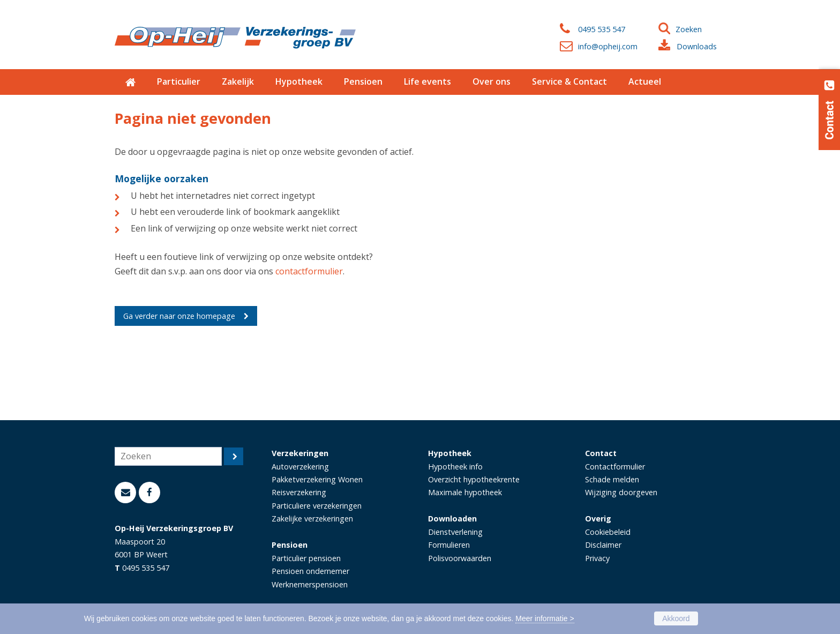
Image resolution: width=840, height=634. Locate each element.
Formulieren (449, 545)
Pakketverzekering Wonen (317, 479)
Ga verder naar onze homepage (179, 316)
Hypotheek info (455, 467)
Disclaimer (603, 545)
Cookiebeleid (608, 532)
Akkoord (676, 618)
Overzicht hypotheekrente (474, 479)
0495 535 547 (602, 29)
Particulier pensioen (306, 558)
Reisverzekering (299, 492)
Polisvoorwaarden (460, 558)
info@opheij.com (608, 46)
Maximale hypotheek (465, 492)
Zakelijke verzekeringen (312, 519)
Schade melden (612, 479)
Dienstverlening (455, 532)
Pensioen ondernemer (310, 571)
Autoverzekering (300, 467)
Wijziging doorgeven (621, 492)
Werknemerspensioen (310, 584)
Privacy (597, 558)
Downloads (697, 46)
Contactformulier (615, 467)
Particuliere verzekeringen (317, 506)
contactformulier (309, 271)
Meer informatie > (545, 618)
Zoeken (689, 29)
